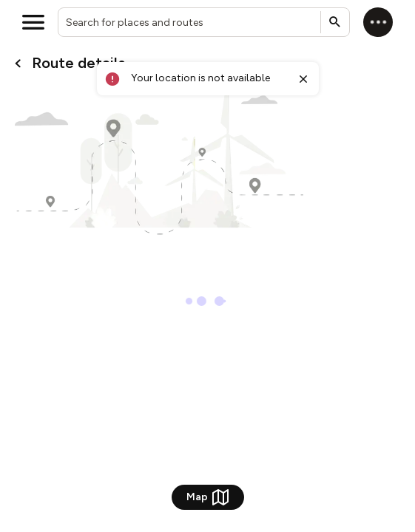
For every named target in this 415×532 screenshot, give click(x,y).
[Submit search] (335, 22)
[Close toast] (303, 79)
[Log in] (378, 22)
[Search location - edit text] (204, 22)
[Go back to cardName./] (18, 64)
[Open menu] (33, 22)
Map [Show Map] (208, 497)
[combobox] (204, 22)
